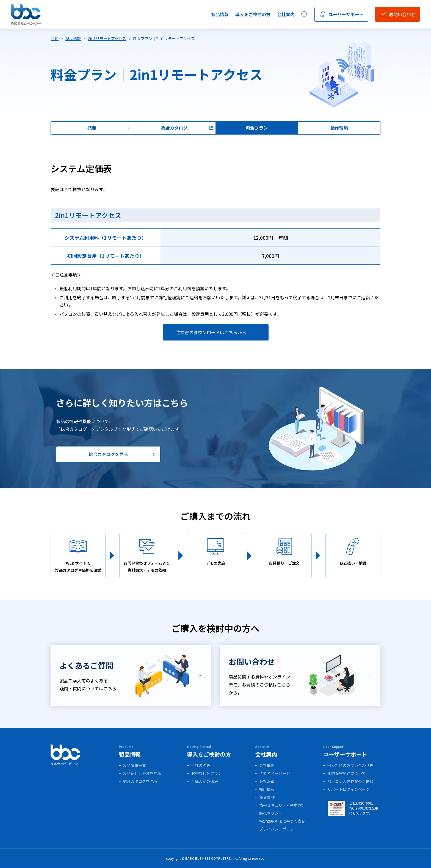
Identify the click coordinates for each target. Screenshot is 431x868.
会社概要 (267, 765)
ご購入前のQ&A (205, 781)
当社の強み (201, 765)
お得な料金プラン (206, 773)
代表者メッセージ (275, 773)
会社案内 (286, 14)
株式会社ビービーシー (26, 14)
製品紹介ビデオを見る (142, 773)
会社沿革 (267, 781)
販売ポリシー (271, 813)
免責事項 (267, 797)
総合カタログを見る (140, 781)
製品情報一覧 (134, 765)
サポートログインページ (349, 789)
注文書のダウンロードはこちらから (211, 332)
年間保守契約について (347, 773)
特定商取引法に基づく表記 (282, 821)
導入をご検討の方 (253, 14)
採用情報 (267, 789)
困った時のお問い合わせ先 (350, 765)
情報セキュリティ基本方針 (282, 805)
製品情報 (220, 14)
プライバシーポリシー (278, 829)
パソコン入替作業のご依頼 (350, 781)
